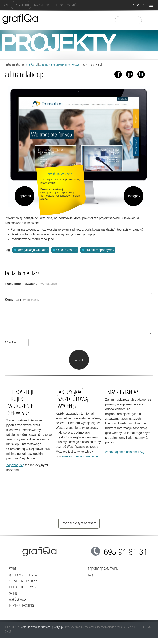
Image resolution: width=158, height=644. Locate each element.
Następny (133, 196)
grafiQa (20, 19)
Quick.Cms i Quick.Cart (24, 575)
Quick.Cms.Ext (67, 250)
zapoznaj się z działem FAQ (125, 452)
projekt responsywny (100, 250)
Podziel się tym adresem (79, 523)
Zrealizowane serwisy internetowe (59, 64)
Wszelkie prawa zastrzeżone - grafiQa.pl (42, 627)
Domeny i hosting (21, 605)
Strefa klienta (21, 5)
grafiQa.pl (32, 64)
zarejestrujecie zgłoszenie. (80, 456)
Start (5, 5)
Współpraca (17, 599)
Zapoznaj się (15, 465)
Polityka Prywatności (66, 5)
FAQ (90, 575)
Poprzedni (25, 196)
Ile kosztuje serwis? (23, 587)
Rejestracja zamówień (103, 568)
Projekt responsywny (60, 173)
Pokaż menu (139, 5)
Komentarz (23, 299)
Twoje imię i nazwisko (31, 284)
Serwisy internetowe (24, 581)
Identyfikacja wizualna (33, 250)
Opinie (13, 593)
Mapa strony (41, 5)
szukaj (147, 20)
